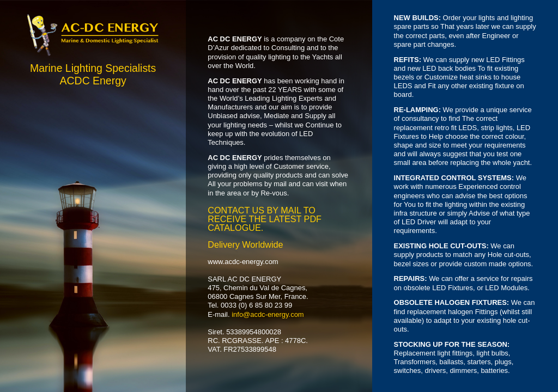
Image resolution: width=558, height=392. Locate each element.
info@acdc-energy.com (268, 314)
